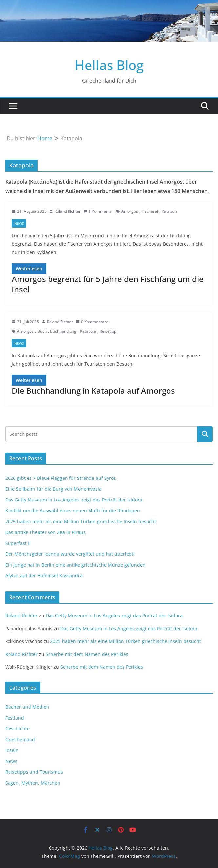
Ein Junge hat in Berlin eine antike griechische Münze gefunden (75, 565)
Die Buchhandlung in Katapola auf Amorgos (93, 391)
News (19, 223)
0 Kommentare (92, 322)
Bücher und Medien (27, 707)
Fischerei (150, 211)
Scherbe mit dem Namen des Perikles (87, 654)
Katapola (170, 211)
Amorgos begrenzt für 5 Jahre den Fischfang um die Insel (108, 284)
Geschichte (17, 729)
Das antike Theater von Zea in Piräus (45, 532)
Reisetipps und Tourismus (34, 772)
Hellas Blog (109, 65)
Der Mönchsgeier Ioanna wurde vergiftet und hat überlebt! (70, 554)
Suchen (205, 434)
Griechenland (20, 739)
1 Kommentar (98, 211)
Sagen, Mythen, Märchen (33, 783)
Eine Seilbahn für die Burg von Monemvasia (53, 489)
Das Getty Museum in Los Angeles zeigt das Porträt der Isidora (74, 500)
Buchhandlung (63, 331)
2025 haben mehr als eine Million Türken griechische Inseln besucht (81, 521)
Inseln (12, 750)
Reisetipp (108, 331)
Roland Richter (68, 211)
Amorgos (130, 211)
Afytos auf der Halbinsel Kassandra (44, 576)
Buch (42, 331)
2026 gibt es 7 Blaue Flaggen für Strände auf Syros (61, 478)
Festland (15, 718)
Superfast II (18, 543)
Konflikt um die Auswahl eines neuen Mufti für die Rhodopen (73, 511)
